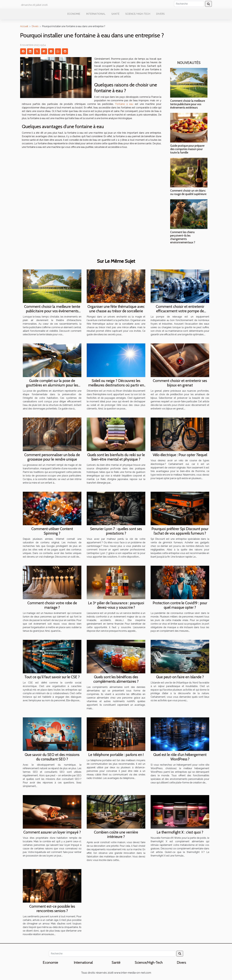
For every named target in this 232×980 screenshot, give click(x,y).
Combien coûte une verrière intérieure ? (116, 834)
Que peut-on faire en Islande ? (180, 677)
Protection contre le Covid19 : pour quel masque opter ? (180, 605)
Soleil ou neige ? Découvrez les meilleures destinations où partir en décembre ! (116, 385)
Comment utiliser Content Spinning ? (52, 531)
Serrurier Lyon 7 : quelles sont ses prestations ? (116, 531)
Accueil (24, 26)
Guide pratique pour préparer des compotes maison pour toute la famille (187, 149)
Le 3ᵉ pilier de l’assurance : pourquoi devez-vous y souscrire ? (116, 605)
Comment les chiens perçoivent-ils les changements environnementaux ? (183, 237)
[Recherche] (189, 4)
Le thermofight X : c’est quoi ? (180, 832)
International (96, 14)
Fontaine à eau (125, 104)
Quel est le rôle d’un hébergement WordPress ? (180, 757)
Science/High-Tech (138, 14)
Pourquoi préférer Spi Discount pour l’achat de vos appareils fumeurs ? (180, 531)
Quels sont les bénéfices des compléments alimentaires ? (116, 679)
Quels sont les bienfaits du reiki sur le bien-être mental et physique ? (116, 457)
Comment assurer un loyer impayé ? (52, 832)
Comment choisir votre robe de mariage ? (52, 605)
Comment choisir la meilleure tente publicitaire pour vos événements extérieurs (188, 104)
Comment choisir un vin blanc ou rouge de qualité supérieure (188, 192)
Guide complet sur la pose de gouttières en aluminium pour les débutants (52, 385)
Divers (160, 14)
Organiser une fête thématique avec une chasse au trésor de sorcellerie (116, 309)
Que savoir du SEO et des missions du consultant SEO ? (52, 757)
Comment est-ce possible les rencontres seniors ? (52, 909)
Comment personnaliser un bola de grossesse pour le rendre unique (52, 457)
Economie (74, 14)
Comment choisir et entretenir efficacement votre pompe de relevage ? (180, 311)
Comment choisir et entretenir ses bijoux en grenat (180, 383)
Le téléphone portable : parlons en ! (116, 755)
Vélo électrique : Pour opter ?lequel (180, 455)
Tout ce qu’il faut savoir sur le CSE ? (52, 677)
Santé (115, 14)
